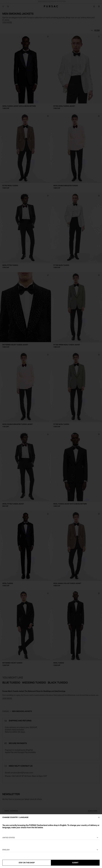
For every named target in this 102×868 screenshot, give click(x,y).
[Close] (99, 817)
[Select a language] (51, 850)
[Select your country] (51, 838)
